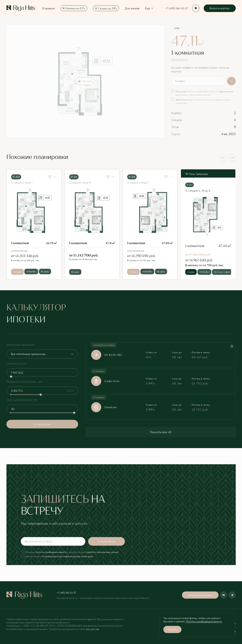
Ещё (149, 8)
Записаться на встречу (200, 595)
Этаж (175, 127)
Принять (172, 629)
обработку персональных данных (194, 95)
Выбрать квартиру (220, 8)
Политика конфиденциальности (204, 621)
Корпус (176, 113)
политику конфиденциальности (202, 91)
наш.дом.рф (92, 629)
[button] (232, 158)
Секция (177, 120)
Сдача (176, 134)
